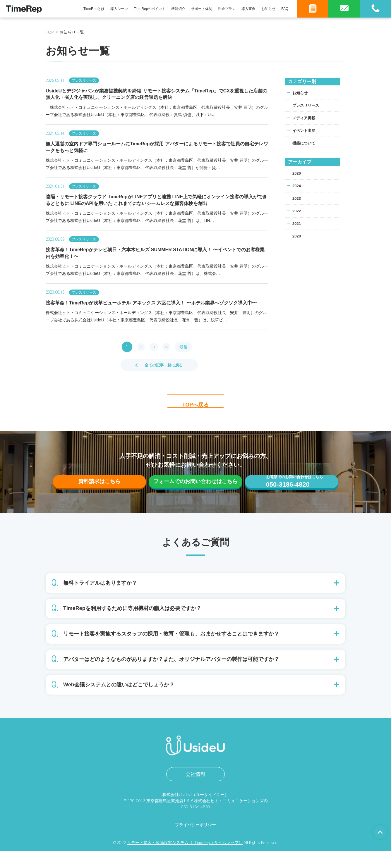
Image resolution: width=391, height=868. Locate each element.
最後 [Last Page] (187, 347)
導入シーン (119, 9)
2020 (297, 236)
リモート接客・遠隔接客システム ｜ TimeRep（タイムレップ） (185, 859)
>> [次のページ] (169, 347)
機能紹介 (178, 9)
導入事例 (248, 9)
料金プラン (227, 9)
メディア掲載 (305, 118)
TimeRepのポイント (150, 9)
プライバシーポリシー (195, 841)
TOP (50, 32)
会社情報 (195, 791)
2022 (297, 211)
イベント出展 (305, 130)
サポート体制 (202, 9)
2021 (297, 223)
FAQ (285, 9)
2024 (297, 186)
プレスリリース (307, 105)
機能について (305, 143)
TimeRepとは (94, 9)
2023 (297, 198)
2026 (297, 173)
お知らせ (268, 9)
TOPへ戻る (196, 404)
